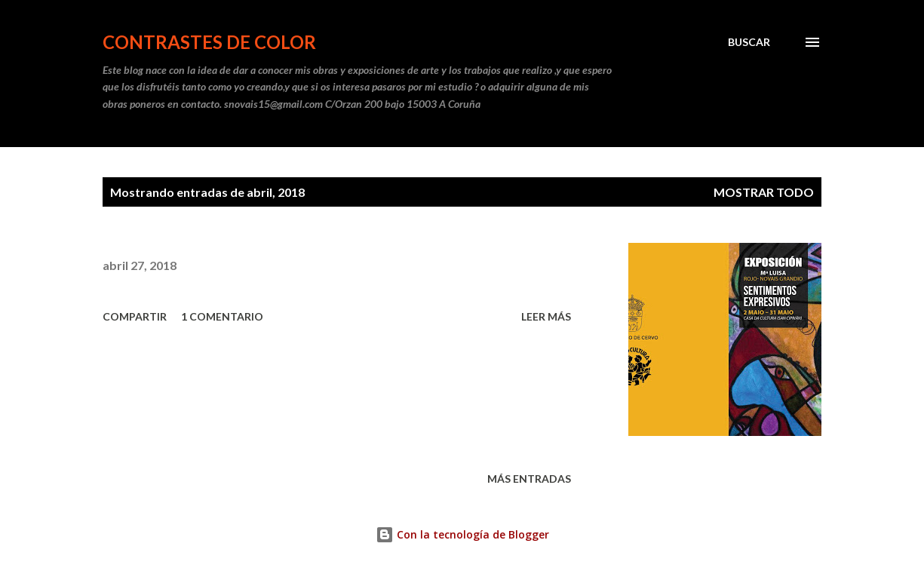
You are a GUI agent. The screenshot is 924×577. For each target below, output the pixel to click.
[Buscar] (749, 42)
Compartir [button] (135, 316)
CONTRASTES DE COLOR (209, 42)
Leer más (546, 316)
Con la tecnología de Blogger (462, 534)
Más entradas (529, 479)
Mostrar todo (764, 192)
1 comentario (222, 316)
